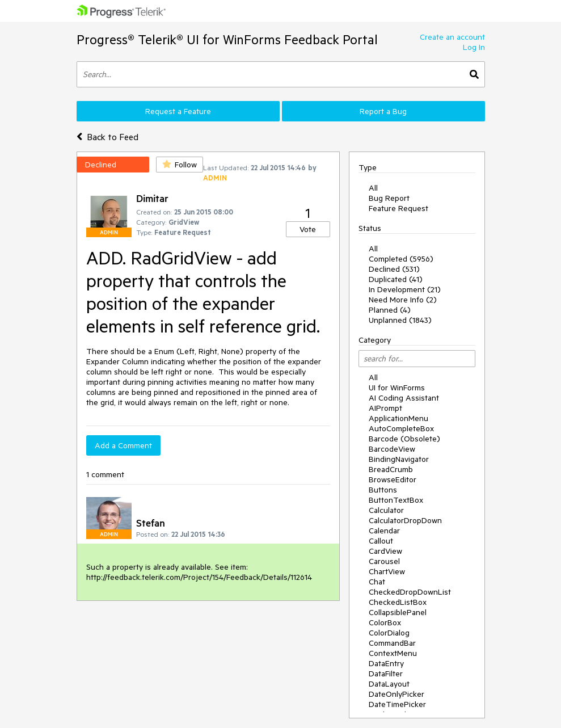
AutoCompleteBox (401, 428)
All (373, 188)
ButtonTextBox (396, 500)
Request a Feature (178, 111)
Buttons (383, 490)
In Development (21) (405, 289)
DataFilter (386, 674)
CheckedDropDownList (410, 592)
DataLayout (389, 684)
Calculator (386, 510)
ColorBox (385, 622)
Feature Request (398, 208)
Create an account (452, 37)
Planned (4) (390, 310)
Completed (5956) (401, 259)
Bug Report (389, 198)
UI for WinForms (397, 388)
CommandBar (392, 643)
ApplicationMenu (398, 418)
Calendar (384, 531)
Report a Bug (383, 111)
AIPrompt (385, 408)
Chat (377, 582)
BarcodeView (392, 449)
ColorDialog (389, 633)
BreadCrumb (391, 469)
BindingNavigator (399, 459)
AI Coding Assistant (404, 398)
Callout (381, 541)
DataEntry (386, 663)
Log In (474, 47)
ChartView (387, 571)
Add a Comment (123, 445)
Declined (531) (394, 269)
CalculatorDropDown (405, 520)
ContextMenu (393, 653)
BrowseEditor (393, 479)
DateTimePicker (397, 704)
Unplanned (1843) (400, 320)
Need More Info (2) (403, 300)
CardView (385, 551)
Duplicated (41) (396, 279)
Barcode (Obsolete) (404, 439)
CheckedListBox (398, 602)
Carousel (384, 561)
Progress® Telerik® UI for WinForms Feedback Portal (227, 39)
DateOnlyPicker (397, 694)
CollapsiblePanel (398, 612)
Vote (308, 229)
